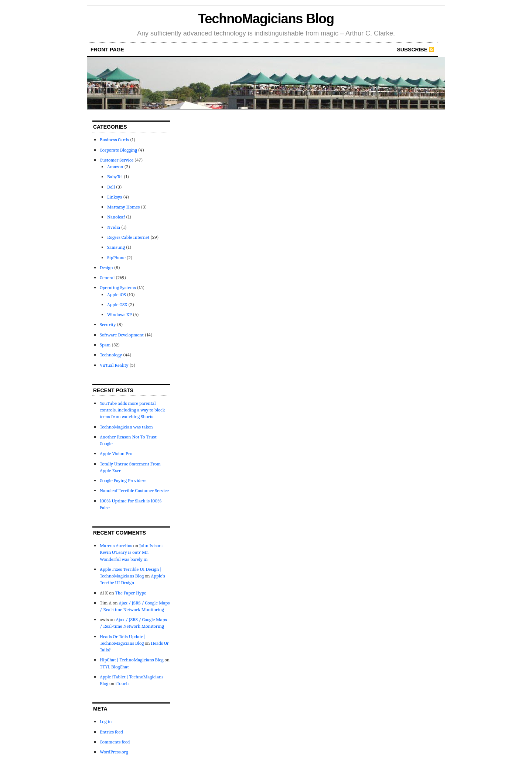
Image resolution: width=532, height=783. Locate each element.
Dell (111, 187)
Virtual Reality (114, 365)
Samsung (116, 247)
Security (108, 324)
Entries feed (111, 732)
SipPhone (116, 257)
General (107, 277)
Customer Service (117, 160)
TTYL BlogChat (114, 667)
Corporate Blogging (118, 150)
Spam (105, 345)
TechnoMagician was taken (126, 427)
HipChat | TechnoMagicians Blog (132, 660)
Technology (111, 355)
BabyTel (115, 177)
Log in (106, 721)
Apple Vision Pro (116, 453)
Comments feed (115, 742)
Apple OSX (117, 304)
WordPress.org (114, 752)
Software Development (122, 335)
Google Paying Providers (123, 480)
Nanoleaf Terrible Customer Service (134, 490)
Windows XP (120, 314)
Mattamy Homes (123, 207)
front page (107, 50)
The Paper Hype (131, 593)
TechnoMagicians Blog (266, 19)
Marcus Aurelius (116, 545)
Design (106, 267)
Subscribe (412, 50)
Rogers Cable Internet (128, 237)
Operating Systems (118, 287)
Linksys (115, 197)
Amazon (115, 167)
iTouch (122, 683)
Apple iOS (117, 294)
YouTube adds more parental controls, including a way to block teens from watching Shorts (132, 410)
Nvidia (114, 227)
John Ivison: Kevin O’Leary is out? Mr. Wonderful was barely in (131, 552)
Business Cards (114, 140)
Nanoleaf (116, 217)
